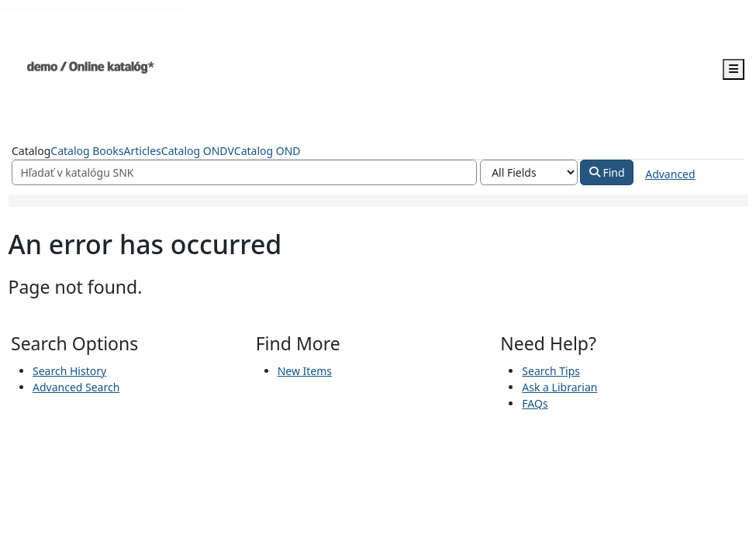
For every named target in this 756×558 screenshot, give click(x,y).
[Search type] (529, 173)
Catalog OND (268, 151)
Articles (142, 151)
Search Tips (551, 371)
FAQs (535, 403)
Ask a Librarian (559, 387)
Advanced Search (76, 387)
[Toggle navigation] (734, 69)
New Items (305, 371)
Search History (69, 371)
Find (607, 172)
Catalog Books (87, 151)
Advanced (670, 174)
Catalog (31, 151)
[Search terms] (244, 173)
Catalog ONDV (198, 151)
